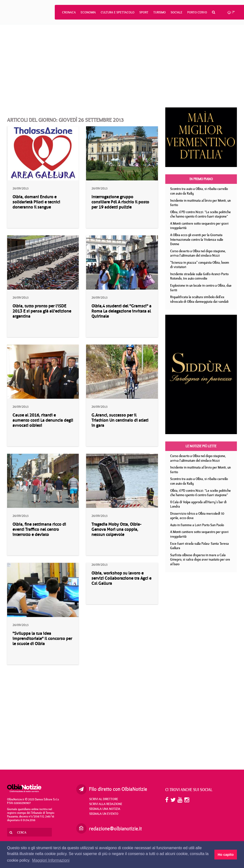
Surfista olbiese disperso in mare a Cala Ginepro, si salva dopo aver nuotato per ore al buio (200, 559)
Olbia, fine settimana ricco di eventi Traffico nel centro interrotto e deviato (39, 529)
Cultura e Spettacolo (118, 12)
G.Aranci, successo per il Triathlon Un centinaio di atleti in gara (120, 420)
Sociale (177, 12)
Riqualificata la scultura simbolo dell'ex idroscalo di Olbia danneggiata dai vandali (199, 299)
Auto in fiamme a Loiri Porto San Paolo (197, 525)
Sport (144, 12)
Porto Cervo (197, 12)
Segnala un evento (104, 814)
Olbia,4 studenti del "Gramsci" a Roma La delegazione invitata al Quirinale (121, 311)
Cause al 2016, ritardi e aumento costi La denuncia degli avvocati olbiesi (43, 420)
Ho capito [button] (226, 855)
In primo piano (201, 179)
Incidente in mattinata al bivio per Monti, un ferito (200, 203)
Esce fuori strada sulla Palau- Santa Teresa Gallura (200, 546)
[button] (214, 12)
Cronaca (69, 12)
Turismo (160, 12)
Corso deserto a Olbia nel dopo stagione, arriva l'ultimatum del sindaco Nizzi (198, 253)
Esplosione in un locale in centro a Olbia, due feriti (201, 288)
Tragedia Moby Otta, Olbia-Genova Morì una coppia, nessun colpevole (116, 529)
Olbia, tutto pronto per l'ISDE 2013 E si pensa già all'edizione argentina (42, 311)
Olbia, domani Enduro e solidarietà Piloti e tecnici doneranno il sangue (36, 202)
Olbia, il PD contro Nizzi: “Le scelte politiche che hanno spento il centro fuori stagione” (200, 214)
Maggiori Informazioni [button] (51, 860)
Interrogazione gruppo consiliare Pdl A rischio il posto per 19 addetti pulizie (120, 202)
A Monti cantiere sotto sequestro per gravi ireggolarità (199, 226)
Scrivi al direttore (104, 799)
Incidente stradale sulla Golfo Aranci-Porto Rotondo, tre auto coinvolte (199, 276)
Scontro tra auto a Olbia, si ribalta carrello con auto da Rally (199, 191)
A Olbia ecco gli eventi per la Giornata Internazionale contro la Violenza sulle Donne (197, 239)
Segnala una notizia (105, 809)
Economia (88, 12)
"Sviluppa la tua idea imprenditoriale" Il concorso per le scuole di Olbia (42, 639)
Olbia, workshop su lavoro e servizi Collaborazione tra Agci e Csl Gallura (121, 578)
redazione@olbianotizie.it (115, 829)
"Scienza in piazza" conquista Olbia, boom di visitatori (200, 265)
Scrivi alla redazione (106, 804)
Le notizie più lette (201, 446)
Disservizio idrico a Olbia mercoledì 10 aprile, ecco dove (197, 516)
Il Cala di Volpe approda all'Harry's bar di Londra (198, 504)
